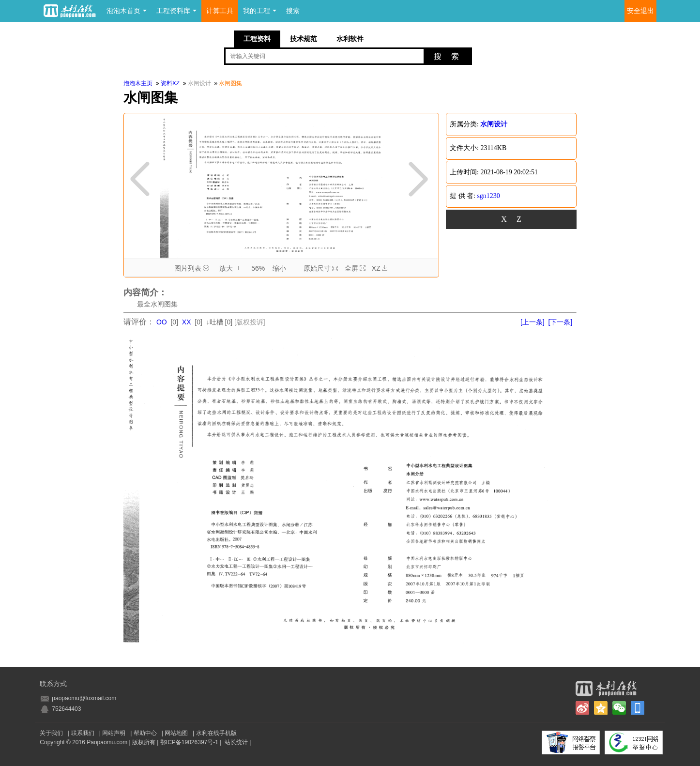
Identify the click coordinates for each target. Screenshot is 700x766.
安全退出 (640, 11)
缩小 (285, 269)
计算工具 (220, 11)
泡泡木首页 (127, 11)
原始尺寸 (321, 268)
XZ (380, 269)
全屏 (355, 268)
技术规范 (304, 39)
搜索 (293, 11)
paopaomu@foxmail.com (84, 698)
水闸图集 (230, 83)
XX (187, 322)
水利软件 (350, 39)
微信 (619, 708)
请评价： (139, 322)
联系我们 (83, 733)
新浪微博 (582, 708)
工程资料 (257, 39)
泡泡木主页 (138, 83)
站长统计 (236, 742)
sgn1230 (488, 196)
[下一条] (561, 322)
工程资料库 (176, 11)
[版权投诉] (250, 322)
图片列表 (193, 269)
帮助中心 (145, 733)
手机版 (638, 708)
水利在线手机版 (216, 733)
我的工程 (260, 11)
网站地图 (176, 733)
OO (162, 322)
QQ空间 (601, 708)
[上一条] (533, 322)
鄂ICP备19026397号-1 (189, 742)
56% (258, 268)
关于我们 (51, 733)
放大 (232, 269)
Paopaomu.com (107, 742)
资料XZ (170, 83)
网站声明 (114, 733)
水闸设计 (200, 83)
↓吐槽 (215, 322)
